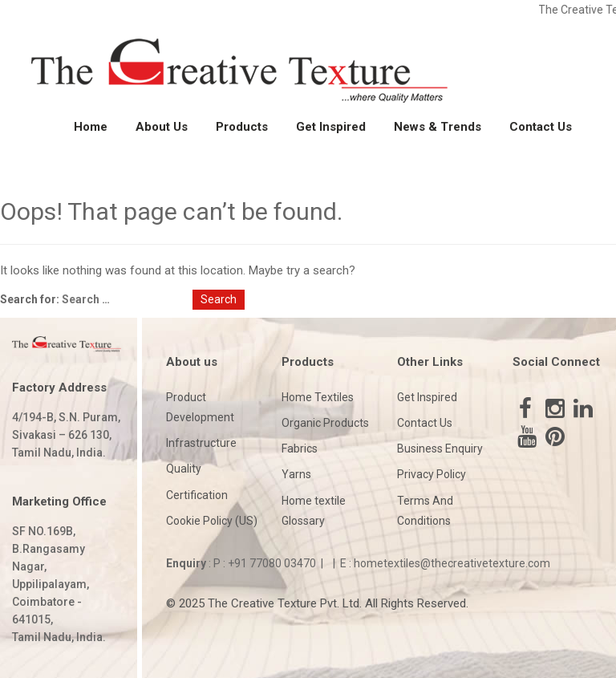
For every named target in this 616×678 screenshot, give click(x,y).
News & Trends (438, 127)
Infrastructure (201, 443)
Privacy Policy (432, 474)
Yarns (296, 474)
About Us (162, 127)
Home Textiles (318, 397)
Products (242, 127)
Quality (184, 469)
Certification (197, 495)
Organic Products (325, 423)
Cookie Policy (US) (212, 521)
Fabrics (300, 449)
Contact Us (541, 127)
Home (91, 127)
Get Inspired (331, 127)
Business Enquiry (440, 449)
